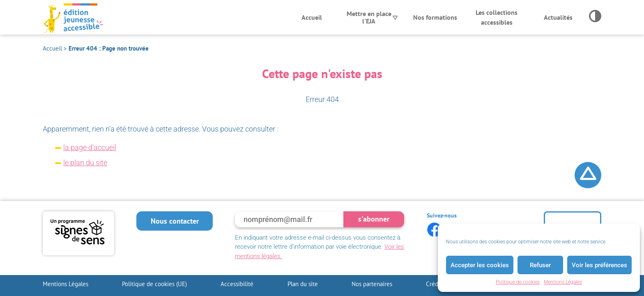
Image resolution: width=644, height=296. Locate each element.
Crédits (435, 284)
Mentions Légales (563, 282)
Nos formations (435, 17)
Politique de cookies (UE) (154, 284)
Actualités (558, 17)
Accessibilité (237, 284)
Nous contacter (175, 221)
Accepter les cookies (480, 265)
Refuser (540, 265)
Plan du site (303, 284)
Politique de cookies (518, 282)
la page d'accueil (90, 147)
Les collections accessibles (497, 17)
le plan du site (85, 163)
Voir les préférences (599, 265)
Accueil (312, 17)
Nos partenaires (372, 284)
